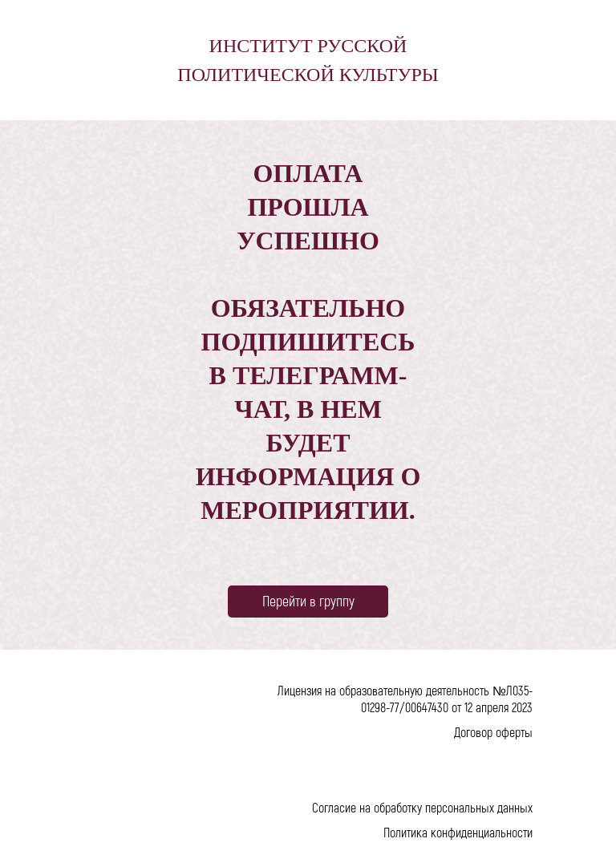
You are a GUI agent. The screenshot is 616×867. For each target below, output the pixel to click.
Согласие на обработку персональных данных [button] (422, 807)
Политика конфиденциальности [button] (458, 832)
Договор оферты (493, 732)
